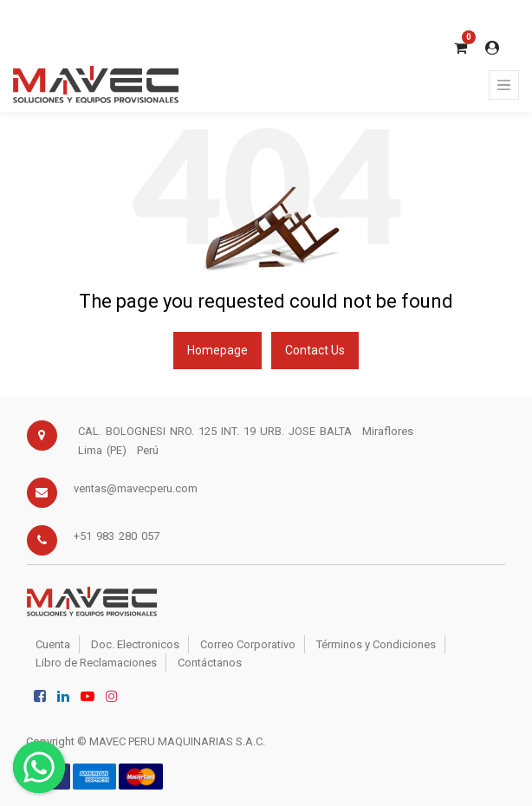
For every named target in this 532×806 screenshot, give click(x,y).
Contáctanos (210, 663)
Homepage (217, 350)
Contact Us (315, 350)
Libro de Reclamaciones (96, 663)
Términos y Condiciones (376, 644)
